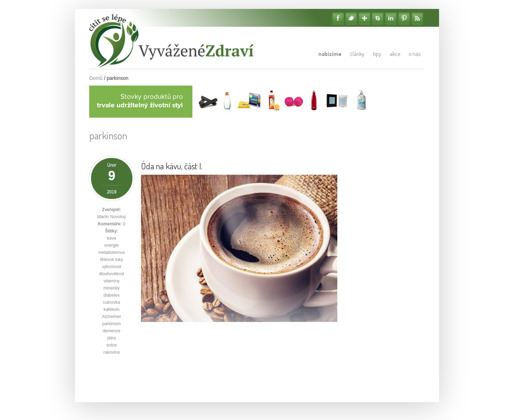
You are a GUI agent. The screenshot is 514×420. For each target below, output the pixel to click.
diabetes (112, 295)
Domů (96, 78)
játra (112, 338)
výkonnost (111, 267)
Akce (395, 54)
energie (111, 245)
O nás (415, 54)
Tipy (377, 54)
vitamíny (112, 281)
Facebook (338, 18)
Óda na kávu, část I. (172, 166)
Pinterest (404, 18)
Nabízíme (330, 54)
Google (364, 18)
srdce (112, 345)
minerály (112, 288)
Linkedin (391, 18)
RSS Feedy (417, 18)
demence (112, 331)
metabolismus (111, 252)
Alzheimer (112, 317)
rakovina (112, 352)
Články (357, 54)
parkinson (111, 324)
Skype (378, 18)
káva (112, 238)
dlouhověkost (112, 274)
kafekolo (112, 309)
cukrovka (111, 302)
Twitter (351, 18)
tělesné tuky (111, 260)
